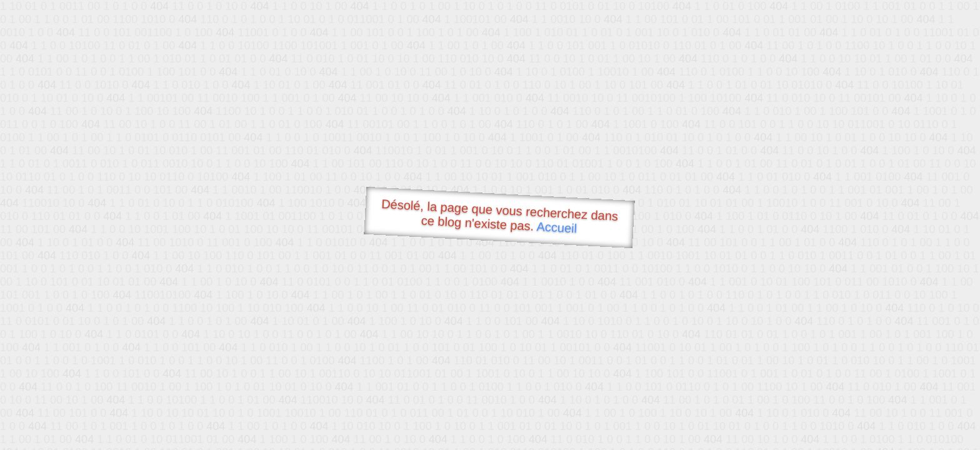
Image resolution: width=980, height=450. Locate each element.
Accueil (557, 227)
